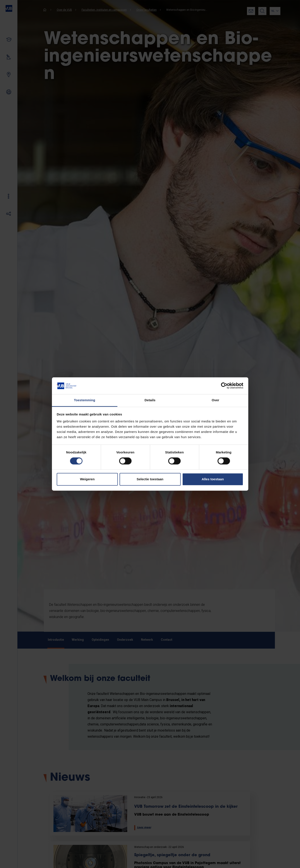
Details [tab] (150, 400)
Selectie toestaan (150, 479)
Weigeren (87, 479)
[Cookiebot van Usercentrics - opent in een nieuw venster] (224, 386)
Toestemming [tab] (85, 400)
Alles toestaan (213, 479)
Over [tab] (215, 400)
